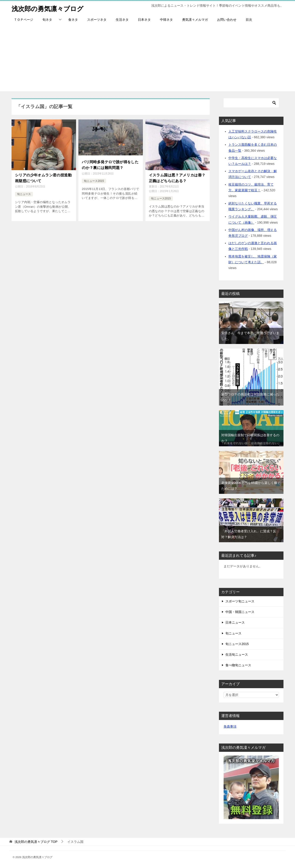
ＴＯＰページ (24, 20)
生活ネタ (122, 20)
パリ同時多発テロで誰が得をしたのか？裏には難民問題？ (110, 164)
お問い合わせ (227, 20)
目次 (249, 20)
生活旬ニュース (237, 655)
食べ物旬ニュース (238, 665)
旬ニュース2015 (94, 180)
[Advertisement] (147, 59)
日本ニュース (235, 622)
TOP (36, 842)
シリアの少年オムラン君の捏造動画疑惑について (43, 177)
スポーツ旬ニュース (240, 601)
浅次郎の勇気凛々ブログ (50, 8)
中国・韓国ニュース (240, 612)
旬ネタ (47, 20)
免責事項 (230, 726)
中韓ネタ (166, 20)
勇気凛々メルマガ (195, 20)
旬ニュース (24, 193)
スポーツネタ (97, 20)
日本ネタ (144, 20)
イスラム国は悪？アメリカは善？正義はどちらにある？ (177, 177)
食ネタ (73, 20)
